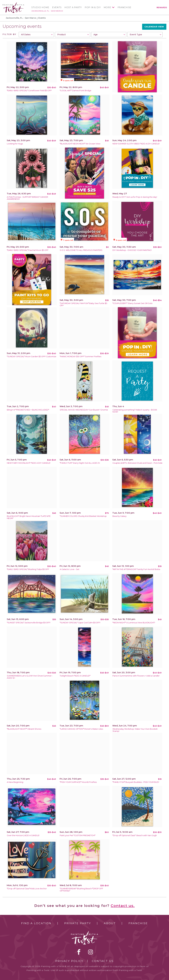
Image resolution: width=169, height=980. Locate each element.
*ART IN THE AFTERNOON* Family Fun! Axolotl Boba (136, 569)
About (110, 923)
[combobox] (36, 35)
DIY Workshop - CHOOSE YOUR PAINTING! (132, 250)
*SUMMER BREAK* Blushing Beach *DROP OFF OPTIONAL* (81, 890)
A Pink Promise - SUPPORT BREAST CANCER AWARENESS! (27, 198)
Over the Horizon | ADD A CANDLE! (23, 835)
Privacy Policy (69, 961)
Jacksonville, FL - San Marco (47, 11)
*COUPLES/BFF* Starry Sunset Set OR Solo (132, 303)
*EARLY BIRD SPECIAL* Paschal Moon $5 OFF (28, 250)
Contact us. (123, 906)
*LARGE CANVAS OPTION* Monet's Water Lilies (81, 729)
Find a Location (36, 923)
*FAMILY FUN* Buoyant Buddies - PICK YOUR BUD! (136, 782)
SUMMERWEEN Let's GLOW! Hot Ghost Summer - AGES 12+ (30, 677)
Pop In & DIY (93, 7)
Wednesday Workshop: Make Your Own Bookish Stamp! (135, 730)
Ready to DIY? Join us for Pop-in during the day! (135, 197)
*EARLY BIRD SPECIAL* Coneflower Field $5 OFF (29, 91)
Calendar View (154, 27)
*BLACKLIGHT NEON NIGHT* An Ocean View (80, 144)
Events (57, 7)
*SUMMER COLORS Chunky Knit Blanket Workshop (83, 516)
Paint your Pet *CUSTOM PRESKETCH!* (78, 835)
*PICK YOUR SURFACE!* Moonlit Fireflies (78, 782)
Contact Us (103, 961)
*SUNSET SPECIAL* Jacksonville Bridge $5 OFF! (29, 623)
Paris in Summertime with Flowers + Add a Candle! (136, 676)
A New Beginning (15, 782)
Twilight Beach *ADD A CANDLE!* (75, 676)
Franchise (125, 7)
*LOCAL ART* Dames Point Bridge (76, 91)
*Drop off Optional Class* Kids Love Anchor (27, 889)
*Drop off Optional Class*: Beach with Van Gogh (135, 835)
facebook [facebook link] (79, 952)
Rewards (162, 8)
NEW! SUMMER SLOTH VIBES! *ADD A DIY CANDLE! (136, 144)
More (107, 7)
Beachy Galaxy (119, 516)
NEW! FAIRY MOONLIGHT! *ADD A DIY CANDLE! (29, 463)
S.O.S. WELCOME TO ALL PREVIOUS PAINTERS (81, 250)
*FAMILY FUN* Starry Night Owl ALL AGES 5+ (80, 463)
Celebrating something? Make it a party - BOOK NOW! (135, 411)
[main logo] (13, 3)
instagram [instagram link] (90, 952)
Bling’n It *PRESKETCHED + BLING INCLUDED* (28, 410)
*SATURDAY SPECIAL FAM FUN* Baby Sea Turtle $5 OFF (83, 304)
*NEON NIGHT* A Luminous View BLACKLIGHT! (134, 623)
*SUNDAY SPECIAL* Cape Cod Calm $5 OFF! (80, 623)
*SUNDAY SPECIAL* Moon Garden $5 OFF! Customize (32, 357)
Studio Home (40, 7)
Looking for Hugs (15, 144)
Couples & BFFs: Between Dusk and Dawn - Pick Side (137, 463)
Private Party (78, 923)
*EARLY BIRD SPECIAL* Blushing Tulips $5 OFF (28, 569)
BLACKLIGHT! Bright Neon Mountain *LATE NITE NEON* (29, 517)
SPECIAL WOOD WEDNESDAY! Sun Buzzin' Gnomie (84, 410)
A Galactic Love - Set (70, 569)
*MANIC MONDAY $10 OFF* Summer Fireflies (80, 357)
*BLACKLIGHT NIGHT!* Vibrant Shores (24, 729)
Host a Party (73, 7)
